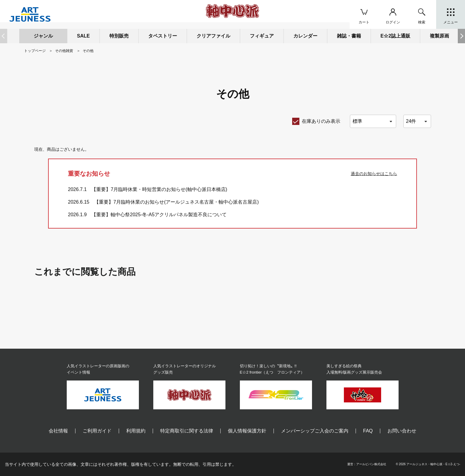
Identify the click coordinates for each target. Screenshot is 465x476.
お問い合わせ (402, 431)
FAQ (368, 431)
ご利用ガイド (97, 431)
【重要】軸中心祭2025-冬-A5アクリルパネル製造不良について (159, 215)
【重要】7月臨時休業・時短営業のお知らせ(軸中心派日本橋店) (159, 189)
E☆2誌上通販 (396, 36)
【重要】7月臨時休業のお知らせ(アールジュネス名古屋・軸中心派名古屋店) (176, 202)
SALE (83, 36)
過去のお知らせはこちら (374, 174)
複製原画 (439, 36)
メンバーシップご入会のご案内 (315, 431)
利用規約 (136, 431)
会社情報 (58, 431)
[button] (461, 36)
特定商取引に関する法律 (187, 431)
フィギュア (262, 36)
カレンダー (305, 36)
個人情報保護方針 (247, 431)
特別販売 (119, 36)
